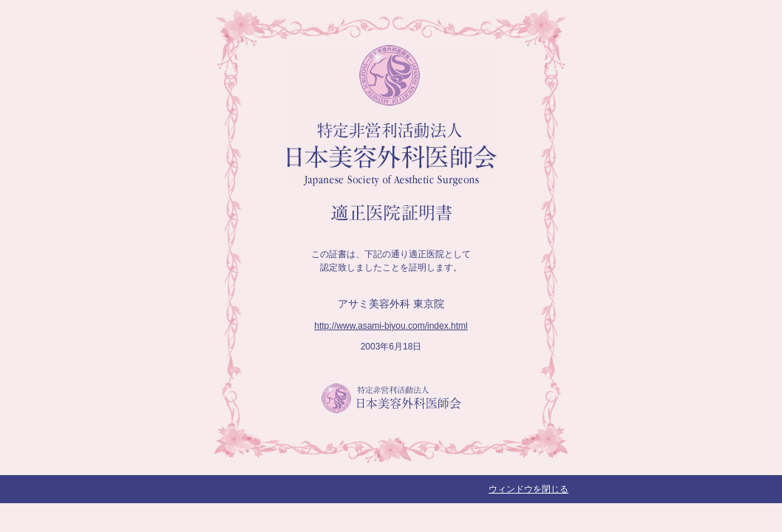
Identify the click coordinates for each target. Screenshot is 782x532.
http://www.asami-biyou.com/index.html (391, 326)
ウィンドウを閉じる (528, 489)
